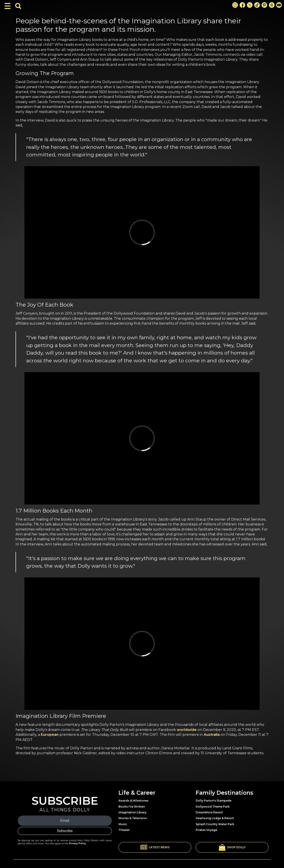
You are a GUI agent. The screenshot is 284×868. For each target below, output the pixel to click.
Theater (124, 830)
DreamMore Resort (209, 812)
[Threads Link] (272, 5)
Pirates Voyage (206, 830)
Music (123, 824)
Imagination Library (132, 812)
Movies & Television (133, 818)
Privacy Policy (77, 843)
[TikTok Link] (257, 5)
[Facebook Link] (242, 5)
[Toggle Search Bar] (18, 6)
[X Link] (250, 5)
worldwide (187, 730)
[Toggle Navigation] (8, 6)
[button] (155, 847)
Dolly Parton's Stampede (214, 801)
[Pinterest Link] (264, 5)
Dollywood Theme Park (213, 807)
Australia (212, 735)
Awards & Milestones (133, 801)
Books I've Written (132, 807)
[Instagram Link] (235, 5)
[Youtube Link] (279, 5)
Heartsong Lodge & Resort (215, 818)
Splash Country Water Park (215, 824)
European (50, 735)
